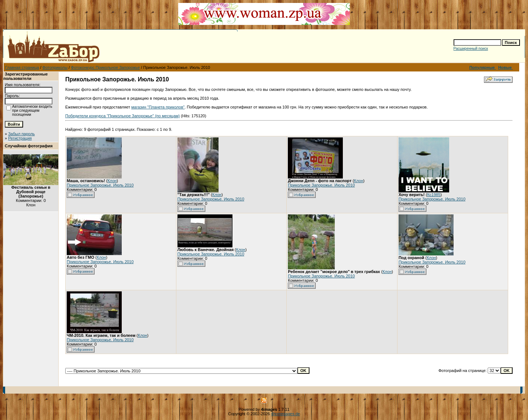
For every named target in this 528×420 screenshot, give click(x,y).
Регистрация (20, 138)
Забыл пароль (21, 134)
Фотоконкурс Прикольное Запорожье (105, 67)
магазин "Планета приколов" (158, 107)
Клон (112, 181)
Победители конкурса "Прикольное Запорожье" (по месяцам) (122, 116)
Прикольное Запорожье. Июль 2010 (100, 185)
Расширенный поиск (471, 49)
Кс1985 (434, 195)
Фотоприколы (55, 67)
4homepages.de (285, 414)
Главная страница (22, 67)
